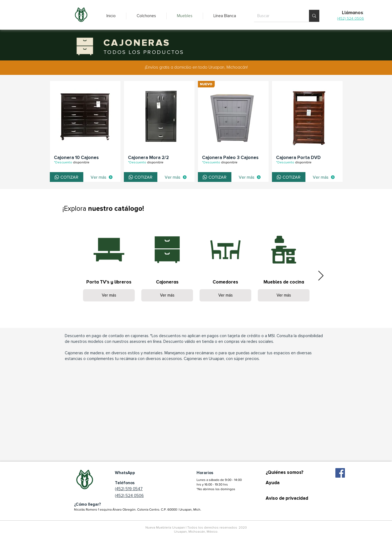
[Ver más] (102, 177)
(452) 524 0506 (129, 496)
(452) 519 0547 (129, 489)
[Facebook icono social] (340, 473)
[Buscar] (277, 16)
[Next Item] (321, 276)
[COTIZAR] (67, 177)
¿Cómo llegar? (88, 504)
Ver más (109, 295)
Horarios (205, 473)
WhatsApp (125, 473)
